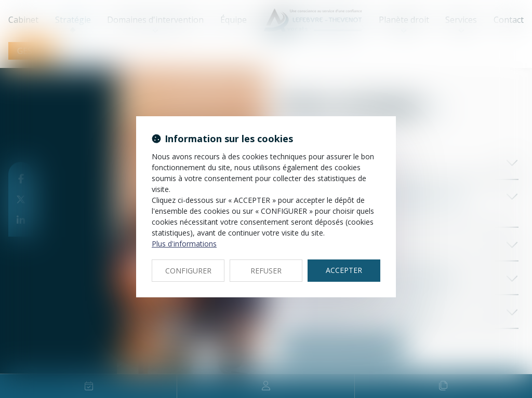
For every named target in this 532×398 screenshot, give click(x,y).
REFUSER (266, 271)
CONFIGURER (188, 271)
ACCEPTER (344, 270)
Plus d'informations (184, 244)
